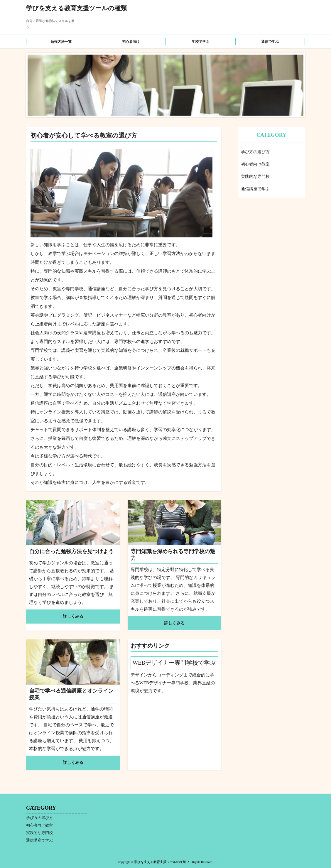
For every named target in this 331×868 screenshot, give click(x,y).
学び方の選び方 (255, 152)
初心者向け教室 (255, 164)
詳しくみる (73, 616)
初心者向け (131, 42)
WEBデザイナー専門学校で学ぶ (174, 663)
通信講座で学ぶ (255, 189)
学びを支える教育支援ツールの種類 (76, 8)
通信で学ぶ (270, 42)
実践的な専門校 (255, 177)
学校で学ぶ (200, 42)
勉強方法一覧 (61, 42)
